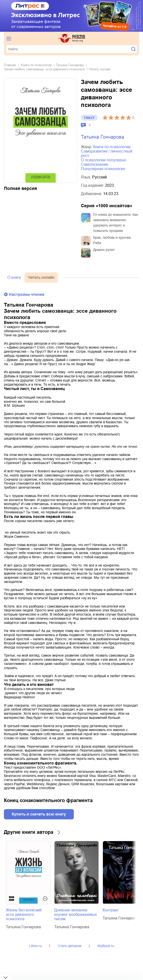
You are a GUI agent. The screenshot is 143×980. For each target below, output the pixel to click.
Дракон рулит (104, 250)
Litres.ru (35, 946)
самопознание (94, 164)
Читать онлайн (41, 277)
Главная (10, 65)
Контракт (111, 910)
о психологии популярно (104, 160)
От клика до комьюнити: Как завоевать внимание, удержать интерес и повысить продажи (115, 223)
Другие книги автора (29, 832)
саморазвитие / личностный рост (107, 153)
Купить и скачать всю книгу (39, 814)
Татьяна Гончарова (70, 65)
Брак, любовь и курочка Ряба (112, 240)
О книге (14, 277)
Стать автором (70, 946)
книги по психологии (36, 65)
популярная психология (103, 169)
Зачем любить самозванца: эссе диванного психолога (44, 69)
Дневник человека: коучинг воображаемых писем (76, 914)
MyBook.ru (106, 946)
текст (89, 118)
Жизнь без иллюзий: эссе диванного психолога (24, 914)
